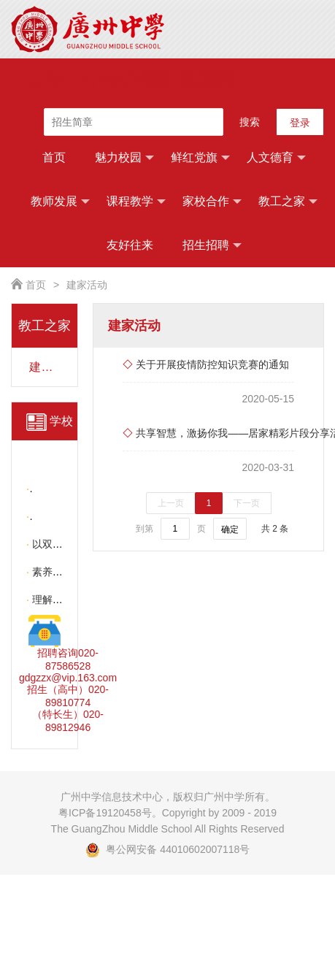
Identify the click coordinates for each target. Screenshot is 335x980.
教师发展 (60, 202)
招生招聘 (212, 245)
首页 (54, 157)
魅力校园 (124, 158)
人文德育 (276, 158)
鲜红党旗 (200, 158)
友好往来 (130, 245)
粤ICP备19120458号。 (110, 813)
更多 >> (48, 497)
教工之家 (288, 202)
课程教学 (136, 202)
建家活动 (87, 285)
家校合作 (212, 202)
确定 (230, 529)
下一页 (247, 503)
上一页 (171, 503)
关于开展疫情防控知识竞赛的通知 (206, 364)
